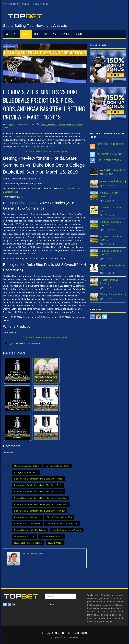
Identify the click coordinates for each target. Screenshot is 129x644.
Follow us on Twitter (110, 154)
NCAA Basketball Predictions (28, 543)
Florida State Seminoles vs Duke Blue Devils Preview (40, 511)
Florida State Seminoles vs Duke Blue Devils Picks (38, 492)
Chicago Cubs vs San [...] (113, 294)
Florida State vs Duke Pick (59, 517)
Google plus (14, 604)
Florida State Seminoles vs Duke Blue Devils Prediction (41, 498)
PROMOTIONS (40, 4)
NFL (16, 34)
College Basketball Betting (27, 466)
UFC (45, 34)
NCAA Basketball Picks (52, 536)
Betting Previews (49, 124)
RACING (78, 34)
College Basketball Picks (26, 472)
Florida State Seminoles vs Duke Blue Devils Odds (38, 479)
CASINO (25, 4)
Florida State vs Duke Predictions (30, 530)
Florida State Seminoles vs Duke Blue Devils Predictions (41, 504)
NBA (36, 34)
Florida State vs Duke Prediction (62, 524)
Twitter (5, 604)
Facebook (9, 604)
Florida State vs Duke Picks (27, 524)
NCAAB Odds (55, 543)
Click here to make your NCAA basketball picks (45, 151)
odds (35, 189)
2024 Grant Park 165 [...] (112, 170)
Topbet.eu (73, 637)
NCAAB (26, 34)
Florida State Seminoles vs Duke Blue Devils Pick (38, 485)
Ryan (11, 124)
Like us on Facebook (109, 160)
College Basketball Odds (57, 466)
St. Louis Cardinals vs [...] (113, 181)
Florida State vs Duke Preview (67, 530)
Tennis (65, 34)
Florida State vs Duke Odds (27, 517)
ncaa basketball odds (24, 536)
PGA (54, 34)
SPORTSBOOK (11, 4)
